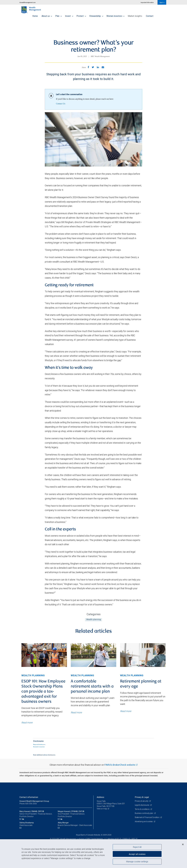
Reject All (137, 847)
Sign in (162, 2)
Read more (27, 723)
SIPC (133, 839)
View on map (102, 809)
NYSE (117, 839)
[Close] (183, 844)
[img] (44, 655)
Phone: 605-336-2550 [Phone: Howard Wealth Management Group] (28, 804)
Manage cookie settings (137, 862)
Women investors (116, 15)
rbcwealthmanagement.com (27, 2)
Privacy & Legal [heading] (142, 797)
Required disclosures (39, 745)
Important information (147, 2)
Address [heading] (100, 797)
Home (35, 15)
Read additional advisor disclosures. (44, 755)
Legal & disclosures (142, 805)
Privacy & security (142, 801)
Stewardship (96, 15)
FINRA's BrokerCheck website (120, 765)
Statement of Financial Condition (148, 817)
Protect (81, 15)
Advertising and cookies (144, 821)
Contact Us (61, 104)
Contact (150, 15)
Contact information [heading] (29, 797)
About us (47, 15)
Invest (69, 15)
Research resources (39, 747)
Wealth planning (94, 620)
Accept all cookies (137, 854)
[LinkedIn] (23, 819)
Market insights (135, 15)
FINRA (125, 839)
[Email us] (21, 819)
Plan (59, 15)
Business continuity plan (144, 813)
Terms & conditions (143, 809)
